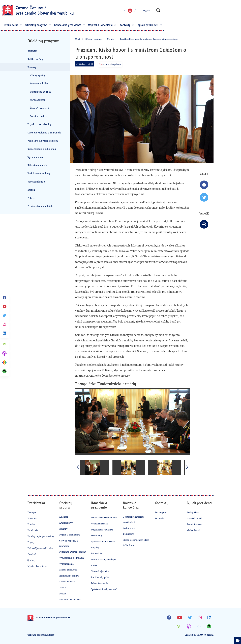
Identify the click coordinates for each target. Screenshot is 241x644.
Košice (94, 566)
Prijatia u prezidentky (39, 124)
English (198, 11)
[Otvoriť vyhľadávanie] (210, 11)
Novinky (32, 67)
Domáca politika (39, 83)
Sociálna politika (39, 116)
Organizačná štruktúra (102, 530)
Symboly (32, 560)
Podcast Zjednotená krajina (40, 548)
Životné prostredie (40, 108)
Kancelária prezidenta (105, 26)
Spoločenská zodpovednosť (104, 589)
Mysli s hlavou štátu (37, 566)
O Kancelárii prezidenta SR (104, 518)
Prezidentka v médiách (40, 206)
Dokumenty (97, 536)
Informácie (96, 553)
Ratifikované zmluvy (39, 173)
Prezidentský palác (100, 577)
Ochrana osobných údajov (103, 560)
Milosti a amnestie (37, 165)
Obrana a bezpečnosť (110, 64)
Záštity (31, 190)
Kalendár (32, 51)
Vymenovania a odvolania (42, 149)
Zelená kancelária (100, 583)
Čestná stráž (129, 528)
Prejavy (31, 542)
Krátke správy (35, 59)
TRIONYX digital (205, 635)
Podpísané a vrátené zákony (43, 141)
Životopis (32, 512)
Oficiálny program (68, 26)
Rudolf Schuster (194, 524)
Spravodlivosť (37, 100)
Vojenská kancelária (143, 26)
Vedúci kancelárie (100, 524)
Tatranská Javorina (100, 571)
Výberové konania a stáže (103, 542)
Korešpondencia (36, 182)
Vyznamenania (36, 157)
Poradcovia (33, 530)
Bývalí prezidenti (201, 26)
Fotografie (32, 554)
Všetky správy (38, 75)
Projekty (95, 548)
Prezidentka (38, 26)
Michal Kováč (193, 530)
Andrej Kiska (193, 512)
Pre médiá (160, 518)
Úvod (78, 39)
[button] (187, 467)
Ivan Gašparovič (194, 518)
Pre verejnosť (161, 512)
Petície (31, 198)
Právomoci (33, 518)
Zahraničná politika (41, 92)
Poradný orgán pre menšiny (41, 536)
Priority (31, 524)
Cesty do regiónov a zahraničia (44, 132)
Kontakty (173, 26)
